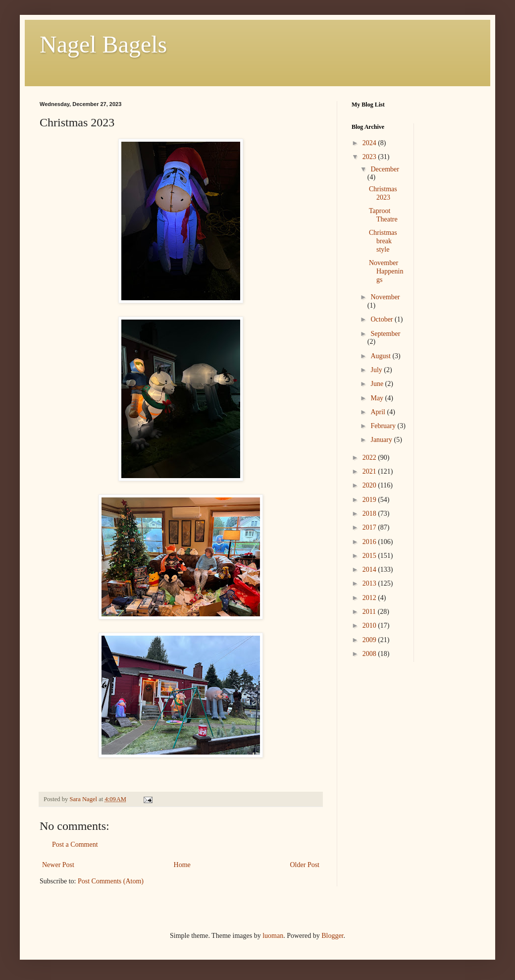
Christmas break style (383, 241)
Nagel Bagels (103, 44)
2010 (370, 626)
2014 (370, 570)
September (385, 334)
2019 (370, 500)
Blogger (332, 936)
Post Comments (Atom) (111, 881)
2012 (370, 598)
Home (182, 865)
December (385, 169)
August (381, 356)
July (377, 370)
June (378, 384)
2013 (370, 583)
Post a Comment (75, 844)
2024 (370, 143)
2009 (370, 640)
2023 (370, 157)
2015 (370, 556)
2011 (370, 612)
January (382, 440)
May (378, 398)
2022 (370, 458)
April (379, 412)
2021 (370, 471)
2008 (370, 654)
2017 (370, 527)
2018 (370, 514)
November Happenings (386, 271)
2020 (370, 485)
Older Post (305, 865)
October (383, 319)
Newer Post (58, 865)
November (385, 297)
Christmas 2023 (383, 193)
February (384, 426)
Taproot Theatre (383, 215)
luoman (273, 936)
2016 (370, 542)
